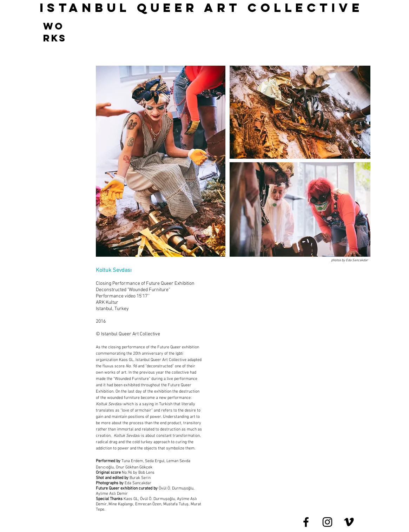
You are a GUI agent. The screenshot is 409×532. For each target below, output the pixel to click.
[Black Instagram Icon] (327, 522)
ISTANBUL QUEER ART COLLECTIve (202, 8)
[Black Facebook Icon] (306, 522)
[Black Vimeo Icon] (349, 522)
